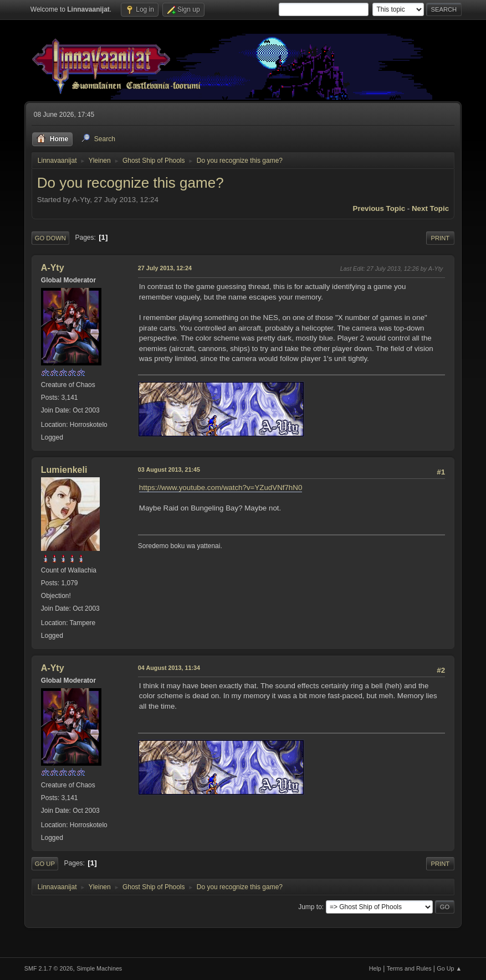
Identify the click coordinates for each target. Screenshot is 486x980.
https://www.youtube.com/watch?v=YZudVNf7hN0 (221, 488)
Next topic (430, 208)
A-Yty (53, 268)
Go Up (45, 864)
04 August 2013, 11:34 (169, 668)
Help (375, 968)
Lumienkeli (64, 470)
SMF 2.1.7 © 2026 (49, 968)
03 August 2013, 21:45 (169, 470)
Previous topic (379, 208)
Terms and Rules (409, 968)
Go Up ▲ (449, 968)
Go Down (50, 238)
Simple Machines (99, 968)
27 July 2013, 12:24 (165, 268)
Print (441, 238)
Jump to (310, 907)
